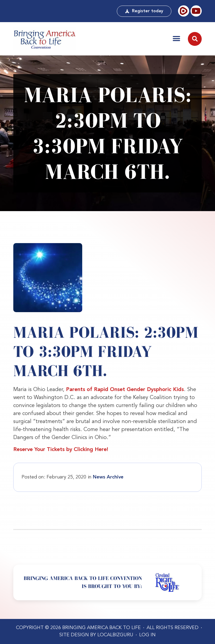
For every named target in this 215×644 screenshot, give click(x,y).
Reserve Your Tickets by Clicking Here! (61, 450)
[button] (176, 39)
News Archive (108, 477)
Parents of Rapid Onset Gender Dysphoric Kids (125, 390)
